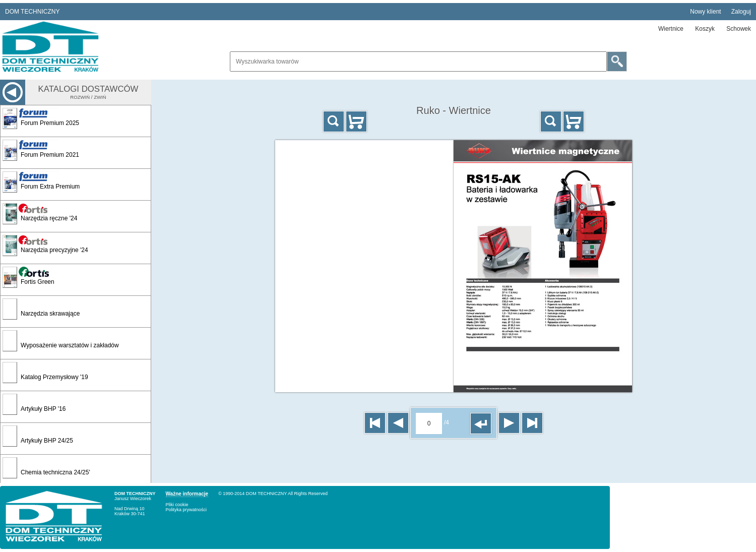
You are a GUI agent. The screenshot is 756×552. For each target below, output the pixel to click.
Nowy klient (705, 12)
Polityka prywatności (186, 510)
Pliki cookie (177, 505)
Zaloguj (741, 12)
